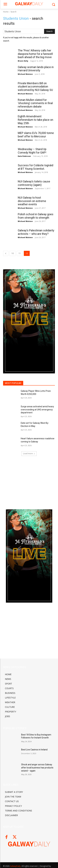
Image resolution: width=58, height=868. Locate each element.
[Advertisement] (29, 480)
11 (20, 253)
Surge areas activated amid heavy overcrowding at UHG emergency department (37, 410)
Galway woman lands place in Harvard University (36, 69)
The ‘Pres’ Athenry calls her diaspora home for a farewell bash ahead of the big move (35, 54)
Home (6, 12)
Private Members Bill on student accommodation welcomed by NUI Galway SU (35, 87)
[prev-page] (6, 253)
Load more (29, 454)
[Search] (49, 31)
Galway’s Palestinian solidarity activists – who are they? (36, 232)
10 (13, 253)
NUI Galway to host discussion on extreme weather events (32, 201)
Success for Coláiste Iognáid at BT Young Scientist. (35, 167)
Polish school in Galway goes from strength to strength (36, 216)
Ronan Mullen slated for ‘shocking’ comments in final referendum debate (35, 103)
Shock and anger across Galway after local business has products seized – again (37, 768)
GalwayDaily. (16, 866)
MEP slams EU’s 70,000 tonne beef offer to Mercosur (36, 135)
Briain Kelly (23, 61)
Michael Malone (25, 74)
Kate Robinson (24, 156)
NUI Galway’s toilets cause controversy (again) (34, 183)
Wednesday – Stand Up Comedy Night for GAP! (32, 151)
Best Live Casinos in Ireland (34, 750)
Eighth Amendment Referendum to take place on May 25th (35, 120)
